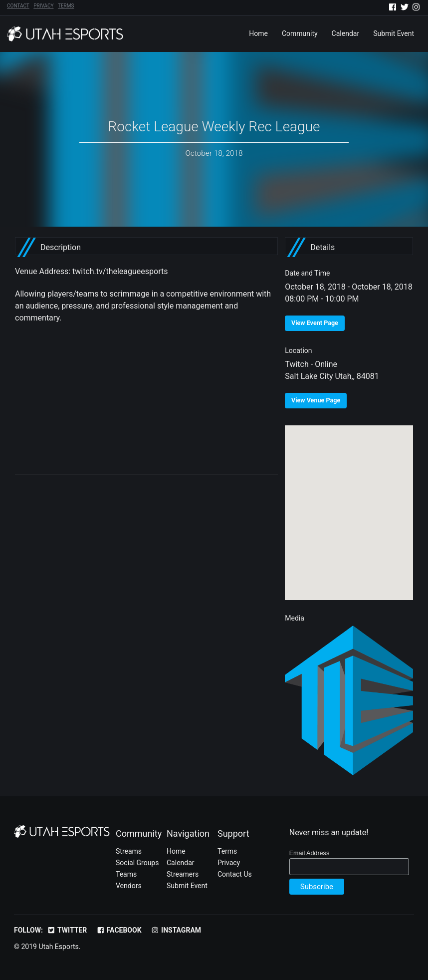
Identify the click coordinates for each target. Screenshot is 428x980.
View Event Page (315, 323)
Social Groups (137, 863)
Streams (129, 851)
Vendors (129, 886)
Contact (18, 6)
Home (258, 33)
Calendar (346, 33)
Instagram (176, 930)
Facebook (119, 930)
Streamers (183, 874)
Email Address (310, 853)
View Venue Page (316, 400)
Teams (126, 874)
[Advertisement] (146, 404)
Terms (66, 6)
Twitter (67, 930)
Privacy (43, 6)
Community (300, 33)
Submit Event (394, 33)
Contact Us (235, 874)
